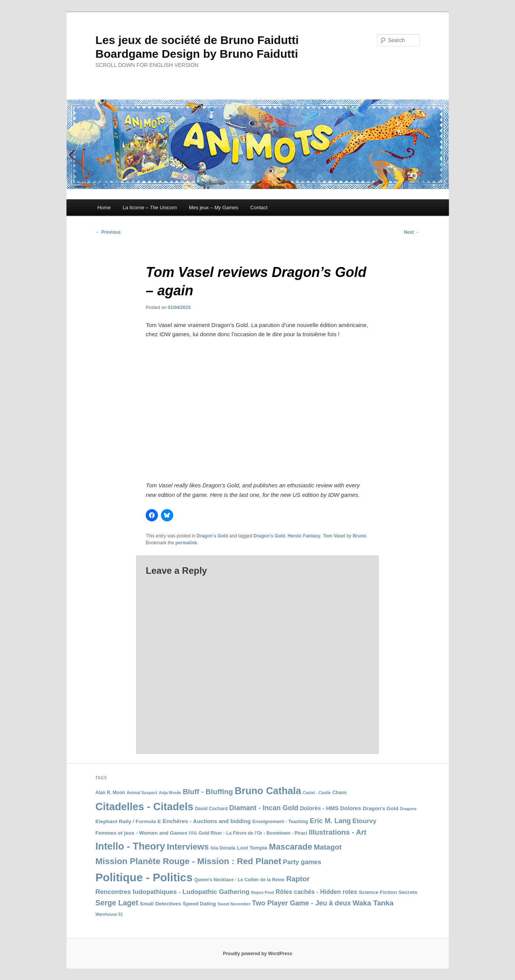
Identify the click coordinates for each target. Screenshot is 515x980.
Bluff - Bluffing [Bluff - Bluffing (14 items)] (208, 792)
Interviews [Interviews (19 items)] (188, 847)
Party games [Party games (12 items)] (302, 862)
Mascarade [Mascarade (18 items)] (290, 847)
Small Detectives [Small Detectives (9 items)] (161, 904)
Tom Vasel (334, 536)
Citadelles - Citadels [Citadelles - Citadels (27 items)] (145, 807)
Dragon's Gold (212, 536)
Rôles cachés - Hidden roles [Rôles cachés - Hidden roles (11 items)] (316, 892)
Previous (108, 232)
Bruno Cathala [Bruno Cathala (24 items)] (268, 791)
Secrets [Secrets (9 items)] (408, 892)
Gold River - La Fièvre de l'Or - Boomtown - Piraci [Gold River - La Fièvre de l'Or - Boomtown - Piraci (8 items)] (253, 833)
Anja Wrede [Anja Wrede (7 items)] (170, 793)
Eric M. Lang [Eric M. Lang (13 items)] (330, 821)
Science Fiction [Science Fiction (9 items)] (378, 892)
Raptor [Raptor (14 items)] (298, 879)
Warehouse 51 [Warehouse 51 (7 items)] (109, 914)
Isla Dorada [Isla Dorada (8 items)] (223, 848)
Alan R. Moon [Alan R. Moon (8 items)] (110, 793)
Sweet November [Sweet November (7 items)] (234, 904)
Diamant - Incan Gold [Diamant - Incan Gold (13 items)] (264, 808)
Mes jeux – (214, 208)
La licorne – (150, 208)
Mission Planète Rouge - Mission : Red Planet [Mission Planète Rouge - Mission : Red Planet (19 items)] (188, 861)
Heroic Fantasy (304, 536)
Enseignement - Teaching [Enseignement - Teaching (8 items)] (280, 822)
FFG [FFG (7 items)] (193, 833)
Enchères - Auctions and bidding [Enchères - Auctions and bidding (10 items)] (206, 821)
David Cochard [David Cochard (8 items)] (211, 809)
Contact (259, 208)
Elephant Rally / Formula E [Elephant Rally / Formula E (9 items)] (128, 821)
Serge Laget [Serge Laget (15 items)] (117, 903)
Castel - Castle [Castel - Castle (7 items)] (317, 793)
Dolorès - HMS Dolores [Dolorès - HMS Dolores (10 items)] (330, 808)
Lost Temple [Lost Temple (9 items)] (252, 848)
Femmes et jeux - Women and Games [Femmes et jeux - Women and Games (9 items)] (141, 833)
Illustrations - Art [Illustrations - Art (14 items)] (337, 832)
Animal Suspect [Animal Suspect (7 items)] (142, 793)
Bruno (359, 536)
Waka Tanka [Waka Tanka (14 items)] (373, 903)
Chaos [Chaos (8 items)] (339, 793)
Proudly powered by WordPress (257, 954)
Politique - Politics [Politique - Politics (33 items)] (144, 877)
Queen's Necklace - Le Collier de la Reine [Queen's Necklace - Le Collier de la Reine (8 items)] (240, 880)
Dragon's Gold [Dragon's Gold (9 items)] (381, 808)
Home (104, 208)
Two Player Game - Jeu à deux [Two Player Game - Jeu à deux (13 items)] (301, 903)
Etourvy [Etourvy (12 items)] (365, 821)
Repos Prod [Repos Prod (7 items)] (263, 892)
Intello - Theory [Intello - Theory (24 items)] (131, 846)
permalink (186, 543)
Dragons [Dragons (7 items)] (408, 809)
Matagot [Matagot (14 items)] (328, 847)
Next (412, 232)
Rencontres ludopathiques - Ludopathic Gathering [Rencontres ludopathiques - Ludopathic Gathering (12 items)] (173, 892)
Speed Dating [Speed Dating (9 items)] (199, 904)
